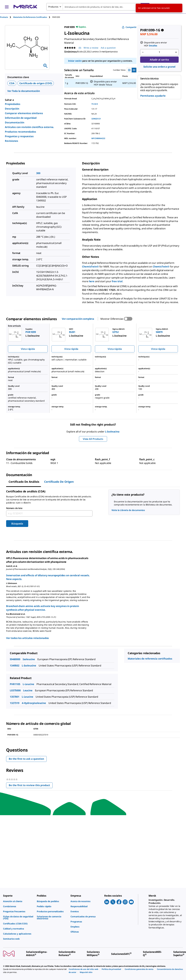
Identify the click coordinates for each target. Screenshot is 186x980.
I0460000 (15, 659)
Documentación (15, 122)
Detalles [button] (153, 46)
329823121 (96, 119)
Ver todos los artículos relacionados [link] (27, 638)
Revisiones (12, 141)
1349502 (15, 666)
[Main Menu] (7, 7)
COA (12, 83)
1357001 (15, 697)
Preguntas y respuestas (19, 136)
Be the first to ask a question (26, 759)
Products (4, 17)
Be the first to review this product (31, 786)
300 (38, 173)
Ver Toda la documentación (24, 91)
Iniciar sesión (75, 61)
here (92, 281)
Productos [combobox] (53, 7)
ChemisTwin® (90, 267)
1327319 (15, 703)
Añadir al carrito (159, 60)
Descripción (12, 109)
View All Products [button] (93, 439)
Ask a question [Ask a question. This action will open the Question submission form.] (108, 48)
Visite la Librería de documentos (128, 510)
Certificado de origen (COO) (36, 83)
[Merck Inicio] (25, 7)
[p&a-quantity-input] (159, 52)
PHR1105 (15, 684)
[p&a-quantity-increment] (176, 52)
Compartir (129, 27)
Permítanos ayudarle (153, 96)
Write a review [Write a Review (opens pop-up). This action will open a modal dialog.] (91, 48)
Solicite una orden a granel (159, 67)
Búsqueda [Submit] (17, 524)
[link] (18, 901)
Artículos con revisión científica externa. (30, 127)
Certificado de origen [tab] (59, 482)
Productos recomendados (20, 132)
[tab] (7, 17)
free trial (117, 281)
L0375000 (15, 690)
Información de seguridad (21, 118)
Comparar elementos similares (24, 113)
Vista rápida (28, 349)
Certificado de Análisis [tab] (24, 482)
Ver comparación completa (78, 319)
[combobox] (98, 7)
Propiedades (13, 104)
